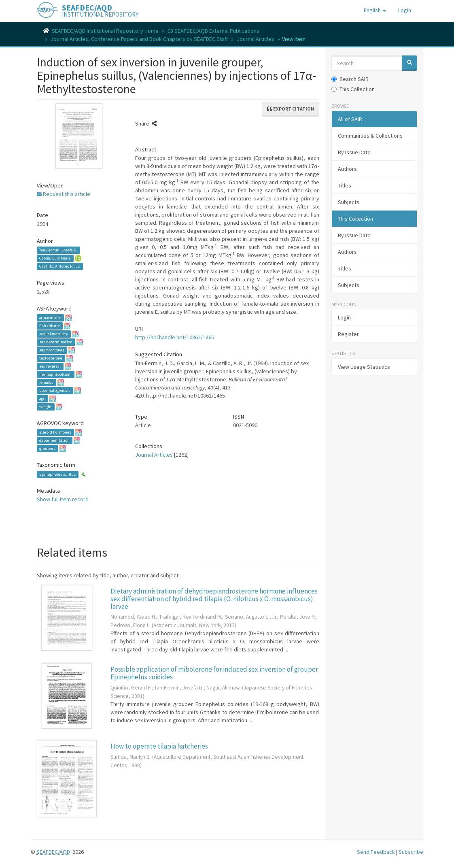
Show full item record (63, 499)
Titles (345, 185)
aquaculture (50, 318)
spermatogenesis (55, 390)
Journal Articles (256, 39)
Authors (347, 169)
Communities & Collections (370, 136)
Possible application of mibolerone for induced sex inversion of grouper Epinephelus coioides (214, 673)
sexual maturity (54, 334)
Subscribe (411, 852)
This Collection (353, 89)
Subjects (349, 202)
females (46, 382)
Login (344, 317)
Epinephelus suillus (57, 474)
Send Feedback (376, 852)
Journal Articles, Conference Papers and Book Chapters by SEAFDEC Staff (139, 39)
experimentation (54, 440)
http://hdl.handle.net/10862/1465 (175, 337)
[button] (375, 10)
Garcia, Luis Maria (55, 258)
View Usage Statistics (364, 367)
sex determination (56, 342)
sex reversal (50, 366)
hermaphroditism (55, 374)
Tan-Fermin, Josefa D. (58, 250)
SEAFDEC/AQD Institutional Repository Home (105, 31)
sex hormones (52, 350)
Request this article (64, 194)
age (42, 399)
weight (46, 407)
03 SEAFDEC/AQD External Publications (213, 31)
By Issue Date (354, 152)
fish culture (50, 326)
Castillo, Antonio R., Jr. (60, 266)
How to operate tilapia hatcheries (159, 746)
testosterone (51, 358)
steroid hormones (55, 432)
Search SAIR (350, 79)
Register (348, 334)
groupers (47, 448)
